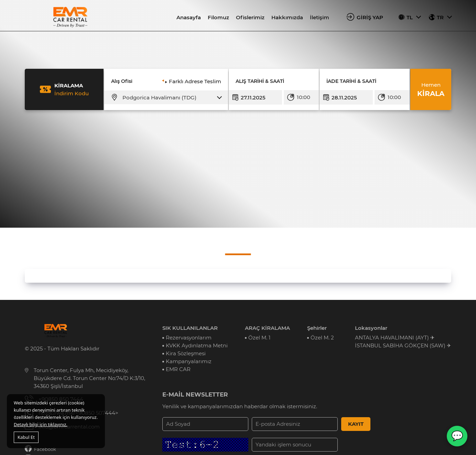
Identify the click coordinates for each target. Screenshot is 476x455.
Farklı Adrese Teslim (195, 81)
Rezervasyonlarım (189, 338)
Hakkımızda (287, 17)
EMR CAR (178, 369)
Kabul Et (26, 437)
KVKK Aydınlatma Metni (197, 345)
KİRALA (431, 89)
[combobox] (170, 98)
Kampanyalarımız (189, 361)
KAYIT (356, 424)
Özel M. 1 (259, 338)
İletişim (320, 17)
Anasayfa (189, 17)
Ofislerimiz (250, 17)
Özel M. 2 (322, 338)
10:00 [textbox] (304, 97)
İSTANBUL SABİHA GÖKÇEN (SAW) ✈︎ (403, 345)
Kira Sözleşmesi (186, 353)
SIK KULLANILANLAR (190, 328)
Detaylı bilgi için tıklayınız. (41, 424)
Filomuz (218, 17)
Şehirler (317, 328)
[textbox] (170, 98)
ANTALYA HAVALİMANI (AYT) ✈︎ (395, 338)
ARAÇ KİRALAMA (267, 328)
